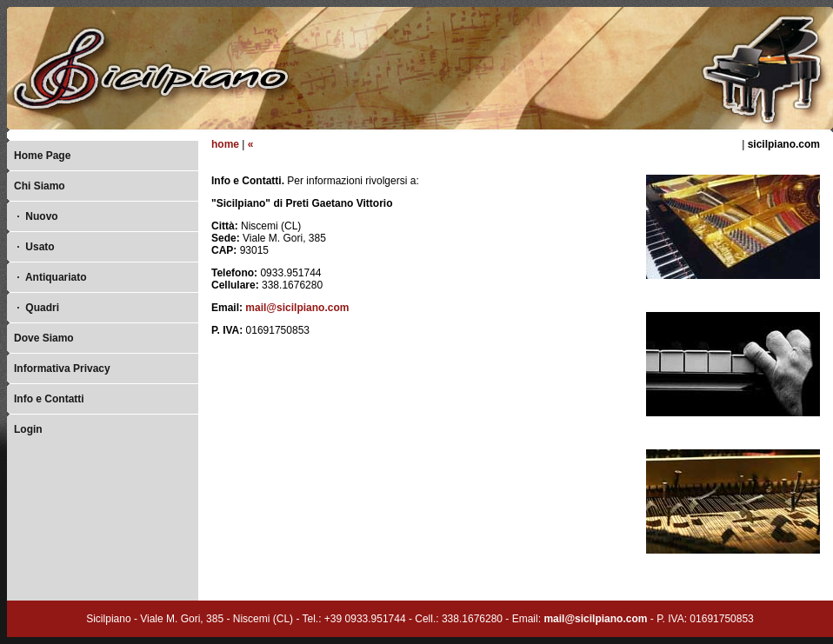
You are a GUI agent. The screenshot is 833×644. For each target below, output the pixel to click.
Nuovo (36, 216)
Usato (34, 247)
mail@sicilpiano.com (297, 308)
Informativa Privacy (62, 368)
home (225, 144)
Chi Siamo (40, 186)
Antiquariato (50, 277)
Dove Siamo (44, 338)
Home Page (42, 156)
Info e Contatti (49, 399)
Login (28, 429)
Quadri (37, 308)
